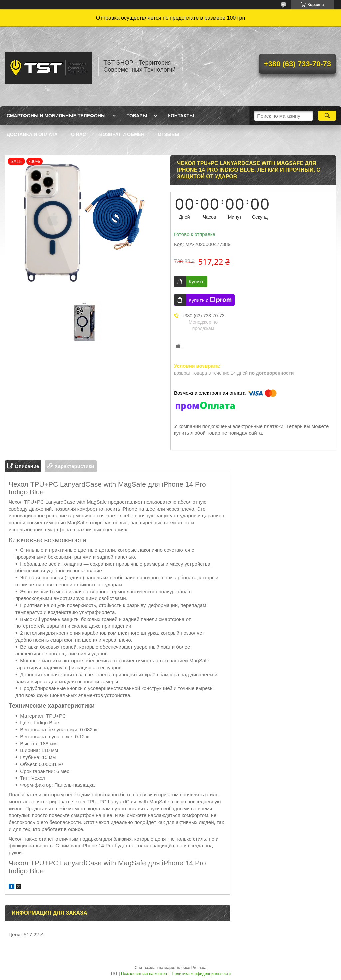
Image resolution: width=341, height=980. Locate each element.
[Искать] (327, 116)
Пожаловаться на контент (145, 974)
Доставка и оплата (32, 134)
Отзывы (169, 134)
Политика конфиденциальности (201, 974)
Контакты (181, 116)
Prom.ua (199, 968)
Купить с (210, 300)
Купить (197, 281)
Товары (137, 116)
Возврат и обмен (122, 134)
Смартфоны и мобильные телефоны (56, 116)
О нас (78, 134)
